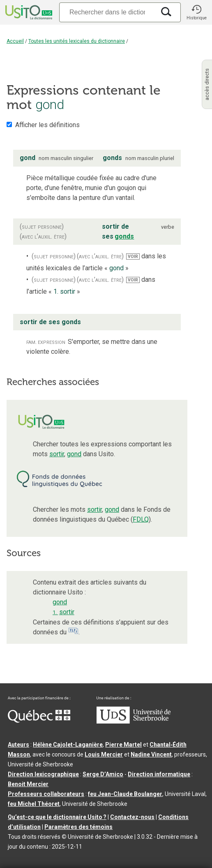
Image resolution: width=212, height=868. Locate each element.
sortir (57, 454)
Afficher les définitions (47, 125)
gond (74, 454)
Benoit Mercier (28, 784)
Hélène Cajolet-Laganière (68, 745)
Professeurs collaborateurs (46, 794)
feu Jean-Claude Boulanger (125, 794)
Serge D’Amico (103, 774)
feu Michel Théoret (34, 804)
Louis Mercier (104, 754)
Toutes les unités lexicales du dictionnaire (77, 41)
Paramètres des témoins (78, 827)
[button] (196, 12)
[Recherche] (107, 12)
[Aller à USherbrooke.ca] (134, 722)
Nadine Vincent (151, 754)
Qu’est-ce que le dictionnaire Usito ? (57, 817)
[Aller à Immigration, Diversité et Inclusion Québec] (39, 721)
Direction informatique (159, 774)
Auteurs (18, 745)
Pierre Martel (123, 745)
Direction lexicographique (43, 774)
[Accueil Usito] (28, 12)
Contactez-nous (132, 817)
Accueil (15, 41)
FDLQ (141, 519)
